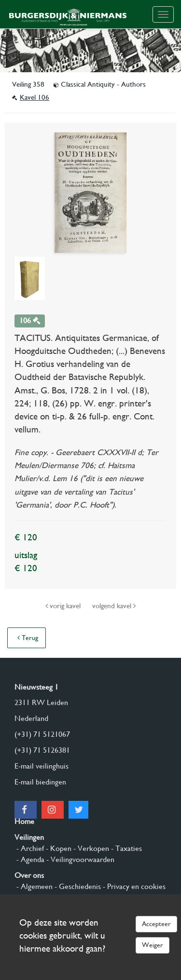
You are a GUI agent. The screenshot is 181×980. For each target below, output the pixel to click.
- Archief (29, 848)
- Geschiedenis (77, 886)
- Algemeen (34, 886)
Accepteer (156, 924)
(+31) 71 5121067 (42, 734)
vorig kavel (64, 606)
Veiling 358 (29, 84)
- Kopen (58, 848)
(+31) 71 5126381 (42, 750)
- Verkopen (90, 848)
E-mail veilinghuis (42, 766)
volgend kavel (114, 606)
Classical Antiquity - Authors (100, 84)
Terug (28, 638)
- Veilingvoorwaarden (79, 859)
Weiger (153, 945)
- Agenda (29, 859)
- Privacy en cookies (133, 886)
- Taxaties (125, 848)
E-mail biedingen (40, 782)
